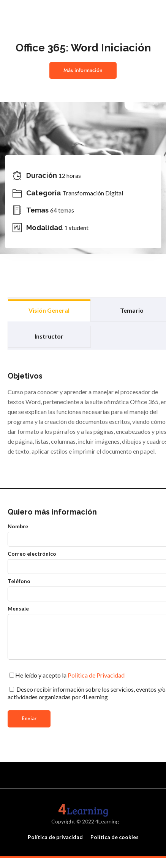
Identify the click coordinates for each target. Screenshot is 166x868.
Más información (83, 70)
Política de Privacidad (96, 675)
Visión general (49, 310)
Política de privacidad (55, 837)
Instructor (49, 336)
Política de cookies (115, 837)
